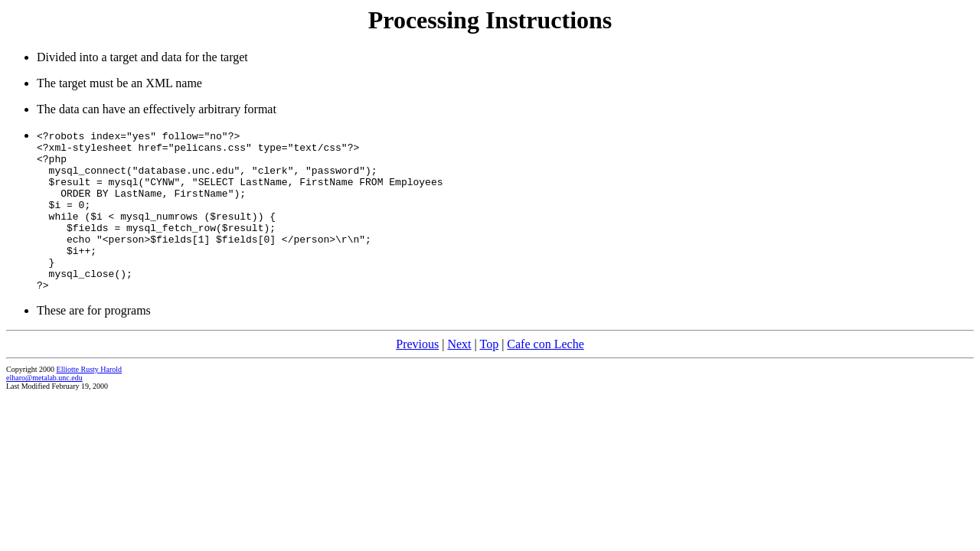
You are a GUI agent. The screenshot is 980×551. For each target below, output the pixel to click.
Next (459, 374)
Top (489, 374)
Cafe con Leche (545, 374)
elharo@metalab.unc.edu (44, 408)
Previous (417, 374)
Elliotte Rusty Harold (90, 399)
